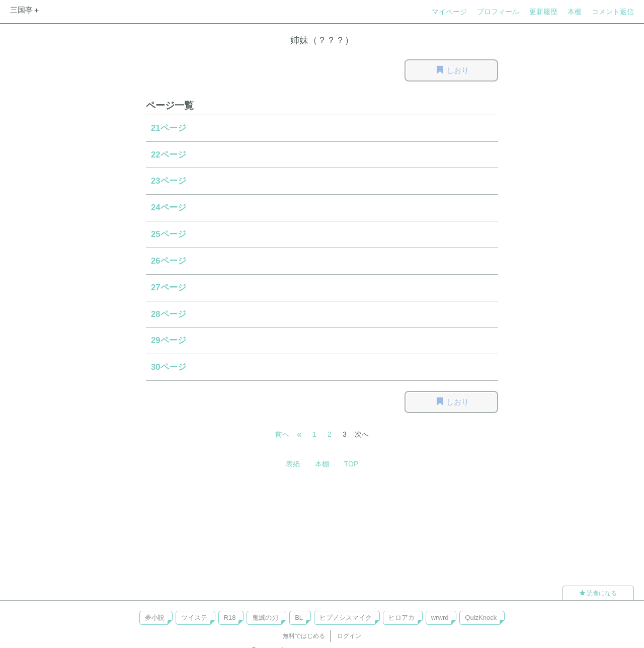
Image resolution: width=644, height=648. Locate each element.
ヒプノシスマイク (346, 618)
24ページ (169, 208)
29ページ (169, 340)
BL (299, 618)
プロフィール (498, 12)
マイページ (449, 12)
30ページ (169, 367)
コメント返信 (613, 12)
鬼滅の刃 (265, 618)
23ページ (169, 181)
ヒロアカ (401, 618)
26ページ (169, 261)
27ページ (169, 288)
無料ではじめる (304, 636)
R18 (230, 618)
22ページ (169, 155)
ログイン (349, 636)
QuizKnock (481, 618)
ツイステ (194, 618)
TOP (351, 464)
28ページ (169, 314)
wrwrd (440, 618)
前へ (282, 434)
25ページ (169, 234)
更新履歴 (543, 12)
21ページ (169, 128)
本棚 (575, 12)
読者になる (598, 593)
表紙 (293, 464)
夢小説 (155, 618)
